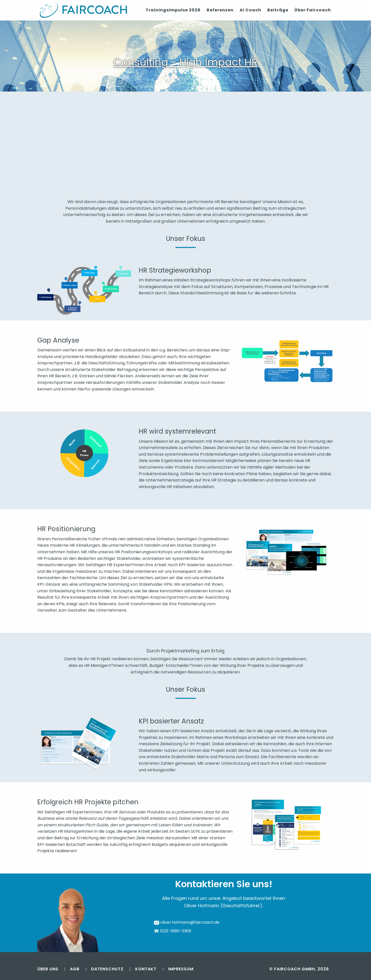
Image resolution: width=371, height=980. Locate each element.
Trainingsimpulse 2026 (173, 10)
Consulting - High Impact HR (185, 62)
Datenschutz (107, 969)
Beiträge (278, 10)
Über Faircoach (313, 10)
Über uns (48, 969)
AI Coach (250, 10)
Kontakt (146, 969)
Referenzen (220, 10)
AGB (75, 969)
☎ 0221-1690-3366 (173, 931)
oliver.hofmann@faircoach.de (187, 922)
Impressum (181, 969)
